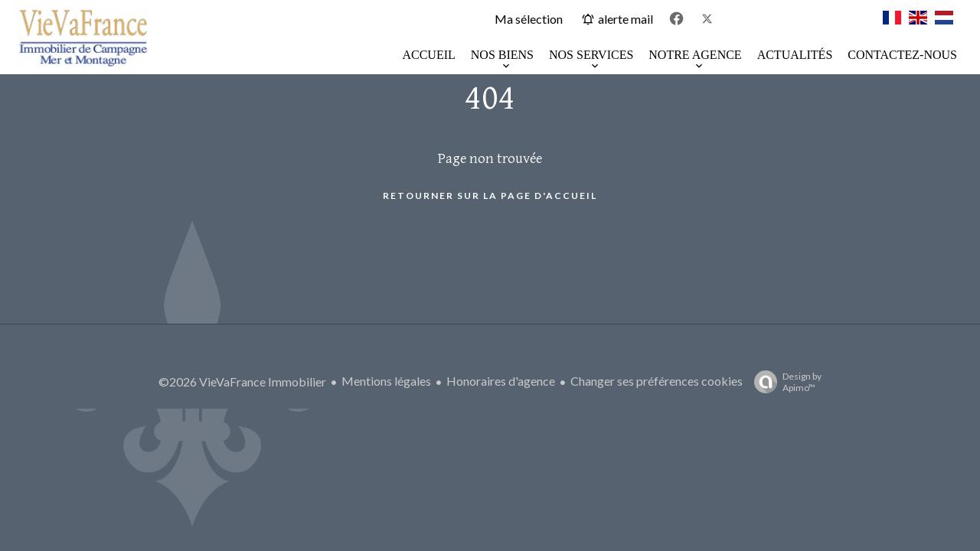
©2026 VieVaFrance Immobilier (242, 381)
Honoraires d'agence (501, 381)
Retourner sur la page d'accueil (490, 196)
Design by (784, 382)
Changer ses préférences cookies (657, 381)
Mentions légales (386, 381)
